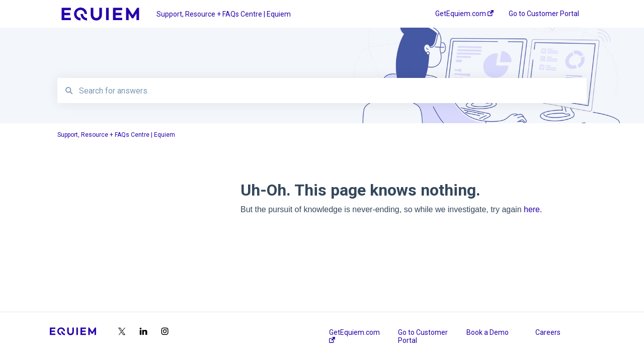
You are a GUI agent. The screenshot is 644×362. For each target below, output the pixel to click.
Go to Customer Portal (423, 336)
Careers (548, 332)
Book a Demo (488, 332)
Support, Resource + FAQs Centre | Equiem (224, 14)
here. (533, 209)
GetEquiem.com (354, 336)
